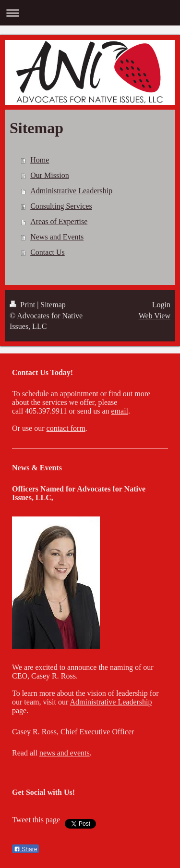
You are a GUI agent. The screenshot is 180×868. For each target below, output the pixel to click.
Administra (87, 702)
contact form (66, 428)
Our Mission (49, 175)
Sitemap (53, 305)
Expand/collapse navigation (90, 13)
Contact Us (48, 252)
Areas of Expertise (59, 221)
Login (161, 305)
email (120, 411)
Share (25, 849)
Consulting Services (61, 206)
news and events (65, 753)
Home (40, 160)
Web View (155, 316)
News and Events (57, 237)
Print (23, 305)
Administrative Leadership (71, 191)
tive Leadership (128, 702)
